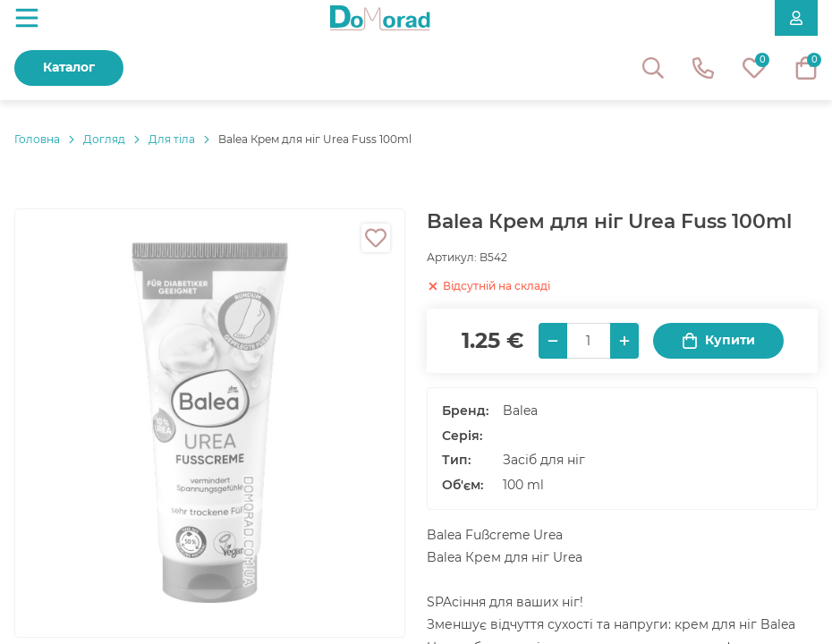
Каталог (69, 67)
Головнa (37, 139)
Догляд (104, 139)
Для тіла (172, 139)
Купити (718, 340)
